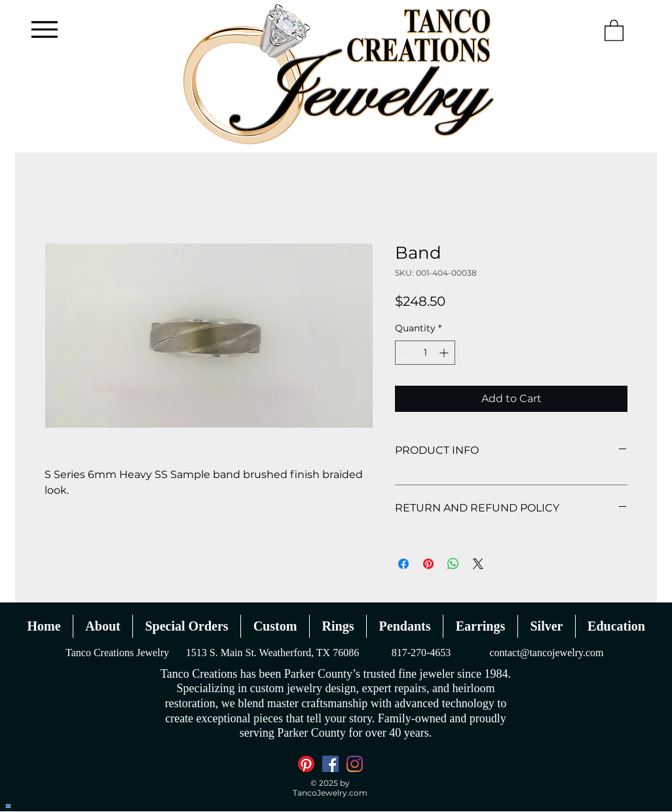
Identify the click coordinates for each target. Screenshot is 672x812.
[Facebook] (330, 764)
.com (357, 793)
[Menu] (44, 29)
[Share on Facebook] (403, 564)
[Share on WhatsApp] (453, 564)
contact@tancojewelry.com (546, 653)
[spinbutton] (425, 353)
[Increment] (445, 353)
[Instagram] (355, 764)
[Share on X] (478, 564)
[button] (614, 30)
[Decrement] (405, 353)
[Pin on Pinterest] (428, 564)
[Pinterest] (306, 764)
